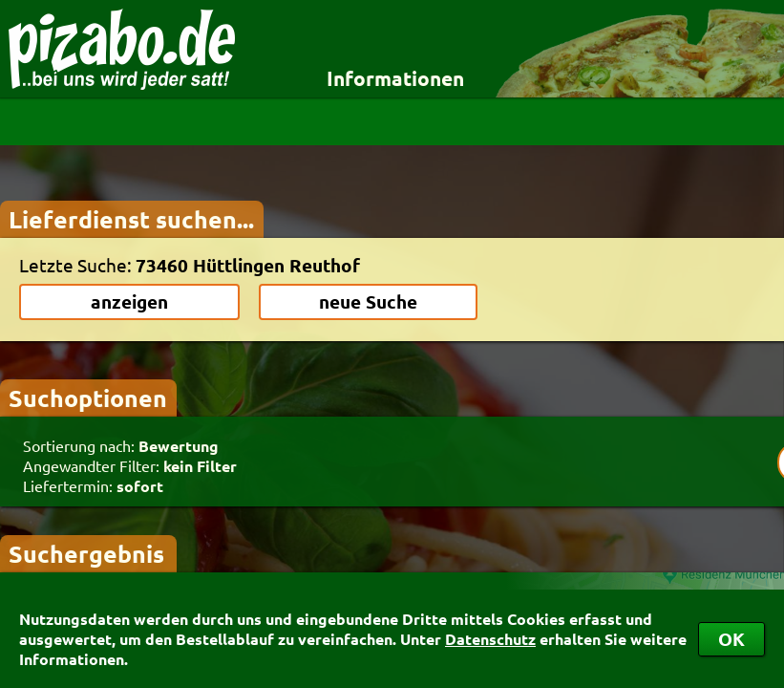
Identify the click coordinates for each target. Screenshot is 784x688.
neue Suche (368, 301)
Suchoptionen (88, 398)
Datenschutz (490, 639)
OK (731, 639)
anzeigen (129, 301)
